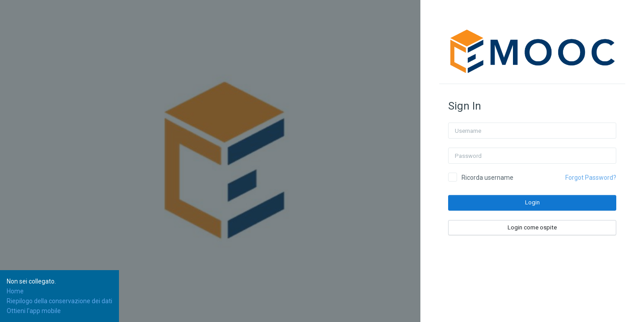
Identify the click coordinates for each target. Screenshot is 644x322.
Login (532, 202)
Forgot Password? (591, 178)
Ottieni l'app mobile (34, 311)
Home (15, 291)
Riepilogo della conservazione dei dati (59, 301)
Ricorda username (487, 178)
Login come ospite (532, 227)
